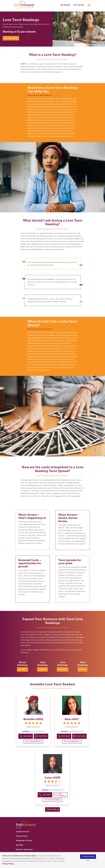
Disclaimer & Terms (24, 840)
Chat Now (41, 736)
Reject (88, 860)
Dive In (83, 669)
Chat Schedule (60, 795)
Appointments (33, 742)
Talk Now (26, 736)
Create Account (22, 832)
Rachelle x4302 (33, 719)
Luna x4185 (53, 777)
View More (53, 809)
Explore (42, 669)
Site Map (20, 845)
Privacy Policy (8, 864)
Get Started (65, 5)
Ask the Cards (11, 38)
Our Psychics (79, 5)
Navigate (63, 669)
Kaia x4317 (72, 719)
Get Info (22, 669)
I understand (88, 857)
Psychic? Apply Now (24, 849)
